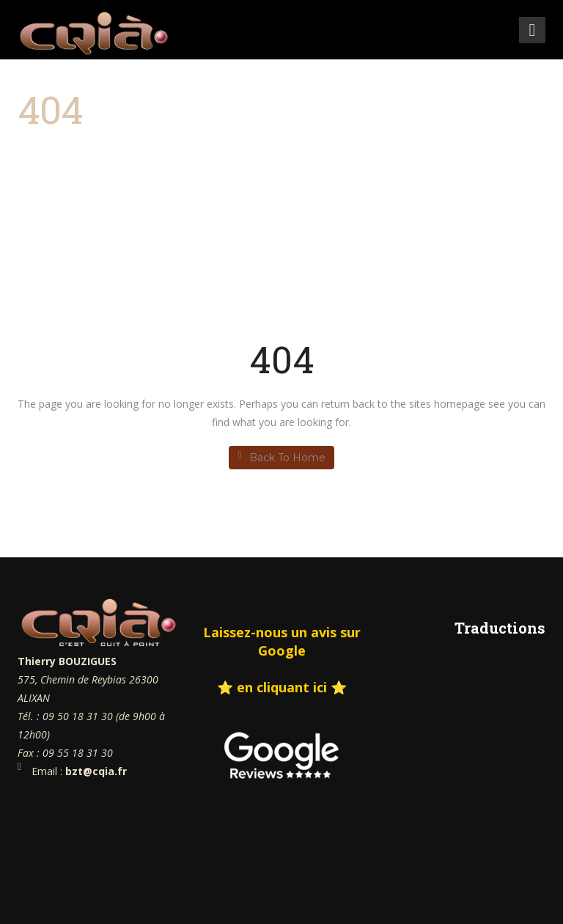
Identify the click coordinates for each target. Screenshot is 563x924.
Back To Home (281, 457)
